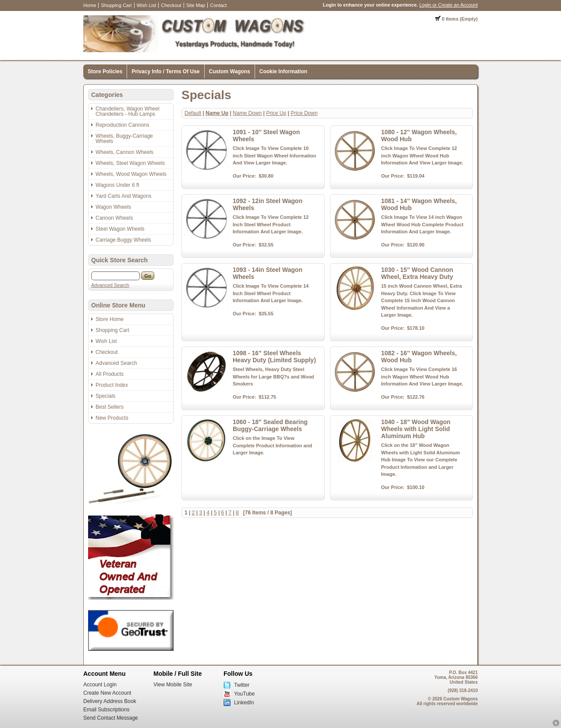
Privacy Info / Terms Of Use (165, 71)
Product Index (112, 385)
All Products (110, 374)
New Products (112, 418)
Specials (105, 396)
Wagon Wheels (113, 207)
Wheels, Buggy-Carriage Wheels (124, 139)
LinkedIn (244, 703)
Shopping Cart (116, 5)
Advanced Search (110, 285)
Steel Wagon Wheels (120, 229)
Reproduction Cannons (122, 125)
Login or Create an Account (449, 5)
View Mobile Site (173, 685)
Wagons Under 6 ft (117, 185)
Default (193, 113)
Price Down (304, 113)
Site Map (196, 5)
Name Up (217, 113)
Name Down (247, 113)
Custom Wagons (230, 71)
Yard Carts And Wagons (123, 196)
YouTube (244, 694)
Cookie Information (283, 71)
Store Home (110, 319)
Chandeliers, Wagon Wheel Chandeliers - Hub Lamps (128, 111)
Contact (218, 5)
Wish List (147, 5)
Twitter (242, 685)
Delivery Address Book (110, 701)
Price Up (276, 113)
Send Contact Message (111, 718)
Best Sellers (110, 407)
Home (90, 5)
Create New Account (107, 693)
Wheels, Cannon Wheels (124, 152)
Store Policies (105, 71)
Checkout (171, 5)
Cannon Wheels (114, 218)
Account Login (100, 685)
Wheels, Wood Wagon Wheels (131, 174)
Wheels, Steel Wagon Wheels (130, 163)
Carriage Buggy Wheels (123, 240)
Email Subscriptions (106, 710)
